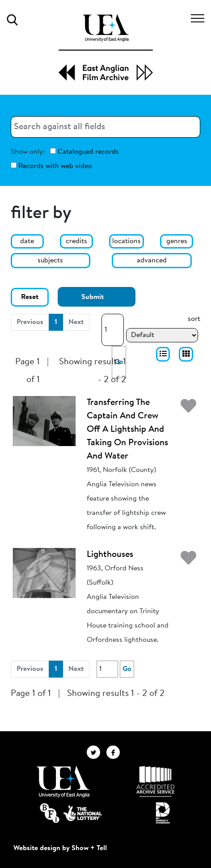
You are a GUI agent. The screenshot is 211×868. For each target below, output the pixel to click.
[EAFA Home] (106, 47)
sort (194, 319)
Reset (30, 297)
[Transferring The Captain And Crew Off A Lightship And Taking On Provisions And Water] (44, 421)
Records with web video (51, 166)
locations (127, 241)
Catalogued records (84, 152)
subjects (50, 261)
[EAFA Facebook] (115, 752)
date (27, 241)
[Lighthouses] (44, 573)
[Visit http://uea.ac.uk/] (63, 782)
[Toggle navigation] (198, 20)
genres (177, 241)
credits (76, 241)
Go (127, 669)
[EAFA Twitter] (97, 752)
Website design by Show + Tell (60, 848)
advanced (152, 261)
